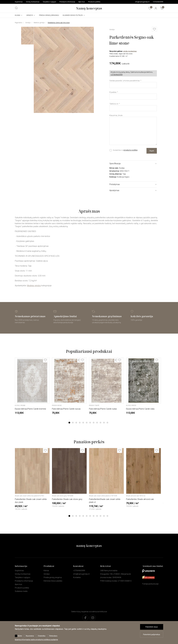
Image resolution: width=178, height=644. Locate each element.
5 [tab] (83, 423)
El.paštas (113, 92)
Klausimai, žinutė (116, 115)
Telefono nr (114, 104)
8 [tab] (94, 423)
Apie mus (82, 2)
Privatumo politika (94, 2)
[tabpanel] (32, 386)
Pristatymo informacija (67, 2)
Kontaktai (77, 577)
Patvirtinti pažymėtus (152, 635)
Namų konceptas (89, 8)
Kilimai (17, 15)
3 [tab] (76, 423)
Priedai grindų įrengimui (49, 15)
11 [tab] (104, 423)
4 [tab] (80, 423)
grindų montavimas (130, 51)
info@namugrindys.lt (142, 2)
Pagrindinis (19, 23)
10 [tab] (100, 423)
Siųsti (152, 151)
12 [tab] (107, 423)
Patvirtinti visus (152, 627)
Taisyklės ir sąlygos (49, 2)
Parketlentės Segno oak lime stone (59, 23)
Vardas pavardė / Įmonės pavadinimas (125, 81)
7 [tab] (90, 423)
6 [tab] (87, 423)
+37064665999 (158, 2)
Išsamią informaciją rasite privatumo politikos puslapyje (36, 640)
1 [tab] (69, 423)
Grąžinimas (19, 2)
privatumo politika (130, 150)
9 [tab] (97, 423)
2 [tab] (73, 423)
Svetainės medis (21, 591)
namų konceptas (89, 546)
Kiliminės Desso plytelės (73, 15)
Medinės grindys (39, 23)
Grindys (30, 15)
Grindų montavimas (33, 2)
